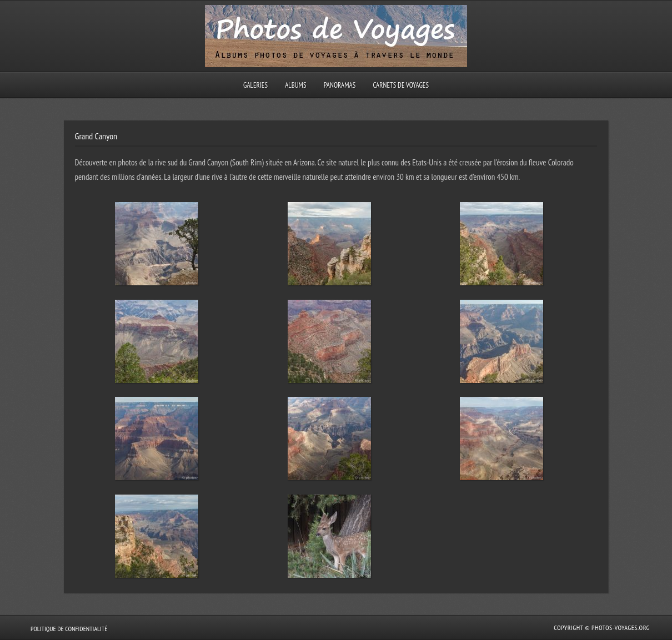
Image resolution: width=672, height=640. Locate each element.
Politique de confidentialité (69, 629)
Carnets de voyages (401, 85)
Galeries (255, 85)
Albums (295, 85)
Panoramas (340, 85)
